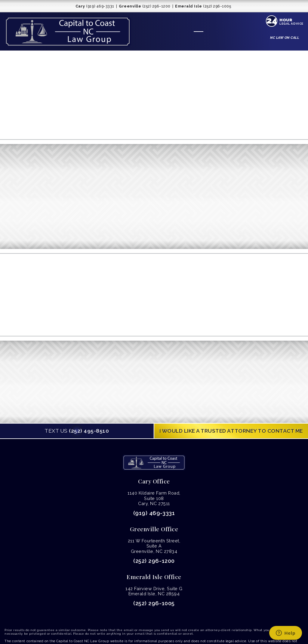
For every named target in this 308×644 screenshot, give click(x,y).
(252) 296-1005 (154, 603)
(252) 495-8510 (77, 431)
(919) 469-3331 (154, 513)
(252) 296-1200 (154, 561)
